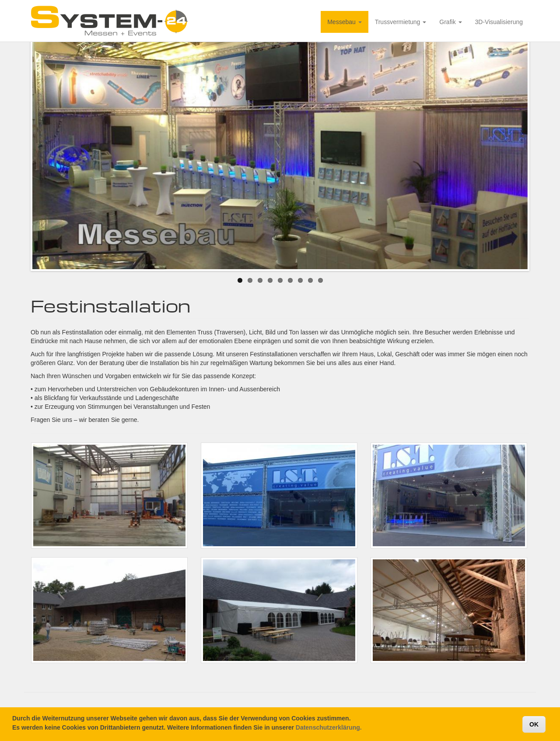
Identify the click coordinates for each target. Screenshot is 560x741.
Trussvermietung (401, 22)
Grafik (450, 22)
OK (534, 726)
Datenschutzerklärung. (329, 729)
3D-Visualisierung (499, 22)
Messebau (344, 22)
